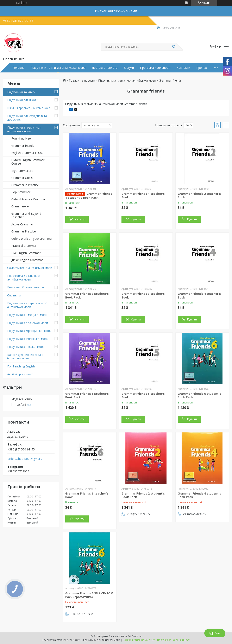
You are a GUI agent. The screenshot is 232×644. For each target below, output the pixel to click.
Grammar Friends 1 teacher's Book (143, 196)
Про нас (202, 68)
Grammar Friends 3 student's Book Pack (87, 296)
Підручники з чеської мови (26, 347)
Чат (215, 633)
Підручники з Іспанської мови (28, 339)
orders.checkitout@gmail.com (26, 459)
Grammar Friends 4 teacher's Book (199, 296)
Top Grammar (21, 192)
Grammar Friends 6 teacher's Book (87, 495)
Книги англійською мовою (26, 287)
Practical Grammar (24, 246)
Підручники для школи (23, 100)
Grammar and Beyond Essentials (26, 215)
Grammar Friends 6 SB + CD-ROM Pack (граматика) (89, 595)
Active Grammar (22, 224)
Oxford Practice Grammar (29, 199)
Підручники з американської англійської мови (27, 305)
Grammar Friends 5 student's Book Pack (87, 395)
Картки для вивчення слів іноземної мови (25, 357)
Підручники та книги (21, 92)
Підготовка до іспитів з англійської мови (23, 277)
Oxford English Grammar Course (28, 162)
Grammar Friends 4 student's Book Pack (199, 495)
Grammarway (20, 206)
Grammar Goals (22, 178)
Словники (14, 295)
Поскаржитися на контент (139, 640)
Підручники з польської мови (28, 323)
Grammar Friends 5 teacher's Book (143, 395)
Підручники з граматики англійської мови (24, 129)
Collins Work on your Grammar (32, 239)
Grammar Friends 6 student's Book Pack (199, 395)
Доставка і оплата (105, 68)
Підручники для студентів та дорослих (27, 118)
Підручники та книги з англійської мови (58, 68)
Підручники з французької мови (29, 331)
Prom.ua (137, 636)
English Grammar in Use (27, 153)
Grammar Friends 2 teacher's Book (199, 196)
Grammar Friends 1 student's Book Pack (89, 196)
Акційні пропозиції (20, 374)
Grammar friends (23, 146)
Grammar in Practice (25, 185)
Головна (18, 68)
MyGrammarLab (22, 171)
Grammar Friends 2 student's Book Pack (143, 495)
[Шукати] (174, 47)
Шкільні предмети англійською (29, 108)
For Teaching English (21, 366)
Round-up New (21, 138)
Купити (80, 219)
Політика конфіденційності (174, 640)
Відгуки (129, 68)
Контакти (183, 68)
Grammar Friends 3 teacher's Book (143, 296)
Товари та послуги (82, 81)
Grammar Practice (24, 231)
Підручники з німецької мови (27, 315)
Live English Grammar (26, 253)
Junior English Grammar (27, 260)
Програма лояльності (155, 68)
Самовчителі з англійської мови (30, 268)
